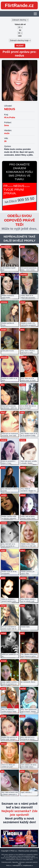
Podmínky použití (6, 862)
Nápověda (15, 862)
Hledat (20, 46)
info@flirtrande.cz (28, 866)
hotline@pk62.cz (17, 866)
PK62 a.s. (9, 866)
